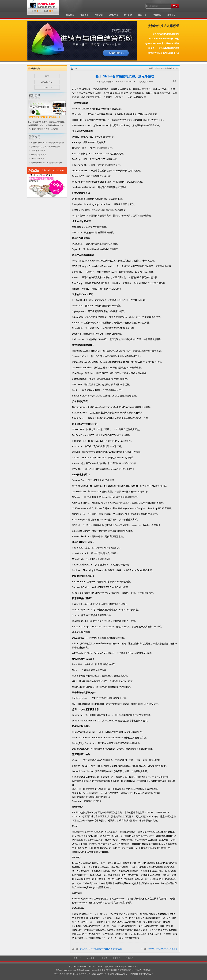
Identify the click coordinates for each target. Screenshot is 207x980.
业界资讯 (84, 15)
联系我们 (129, 958)
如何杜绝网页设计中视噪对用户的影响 (47, 143)
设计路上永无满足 (39, 155)
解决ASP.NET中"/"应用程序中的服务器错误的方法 (101, 949)
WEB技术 (113, 15)
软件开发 (128, 15)
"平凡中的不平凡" (39, 151)
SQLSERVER (47, 82)
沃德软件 (159, 68)
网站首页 (70, 15)
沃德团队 (171, 15)
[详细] (55, 129)
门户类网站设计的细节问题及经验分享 (44, 117)
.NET (47, 76)
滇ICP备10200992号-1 (117, 974)
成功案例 (90, 958)
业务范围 (117, 958)
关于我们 (78, 958)
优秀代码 (157, 15)
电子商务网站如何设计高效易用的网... (47, 163)
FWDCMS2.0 (147, 974)
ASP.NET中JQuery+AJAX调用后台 (163, 949)
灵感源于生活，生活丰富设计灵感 (45, 147)
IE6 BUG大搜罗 (38, 159)
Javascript (47, 87)
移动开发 (142, 15)
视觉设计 (99, 15)
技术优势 (104, 958)
